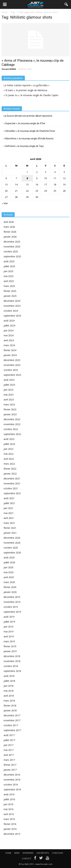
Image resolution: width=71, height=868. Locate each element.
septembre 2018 (12, 671)
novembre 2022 (12, 424)
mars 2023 (9, 404)
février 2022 (10, 469)
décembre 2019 (12, 597)
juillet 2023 (9, 385)
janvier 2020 (10, 592)
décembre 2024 (12, 301)
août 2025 (9, 261)
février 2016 (10, 824)
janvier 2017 (10, 770)
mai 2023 (9, 395)
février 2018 (10, 706)
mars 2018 (9, 701)
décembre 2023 (12, 360)
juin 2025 (8, 271)
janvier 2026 (10, 237)
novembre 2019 (12, 602)
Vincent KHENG (9, 69)
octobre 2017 (11, 725)
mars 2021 (9, 523)
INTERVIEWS (28, 853)
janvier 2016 (10, 829)
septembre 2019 (12, 612)
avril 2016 (9, 814)
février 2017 (10, 765)
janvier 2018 (10, 710)
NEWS (17, 853)
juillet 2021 (9, 503)
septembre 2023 (12, 375)
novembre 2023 (12, 365)
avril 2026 (9, 222)
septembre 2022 (12, 434)
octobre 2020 (11, 548)
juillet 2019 (9, 622)
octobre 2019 (11, 607)
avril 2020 (9, 577)
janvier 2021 (10, 533)
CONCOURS (57, 853)
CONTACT (27, 859)
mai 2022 (9, 454)
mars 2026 (9, 227)
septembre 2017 (12, 730)
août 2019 (9, 617)
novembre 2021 (12, 483)
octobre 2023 (11, 370)
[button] (66, 4)
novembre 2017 (12, 720)
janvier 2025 (10, 296)
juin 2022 (8, 449)
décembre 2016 (12, 775)
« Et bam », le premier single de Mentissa (25, 90)
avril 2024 (9, 340)
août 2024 (9, 321)
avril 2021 (9, 518)
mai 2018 (9, 691)
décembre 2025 (12, 242)
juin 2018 (8, 686)
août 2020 (9, 557)
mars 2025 (9, 286)
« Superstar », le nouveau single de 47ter (24, 123)
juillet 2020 (9, 562)
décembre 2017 (12, 715)
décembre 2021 (12, 479)
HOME (8, 853)
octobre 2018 (11, 666)
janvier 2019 (10, 651)
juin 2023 (8, 390)
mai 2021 (9, 513)
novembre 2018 (12, 661)
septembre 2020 (12, 553)
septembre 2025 (12, 256)
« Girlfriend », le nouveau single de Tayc (24, 146)
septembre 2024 (12, 316)
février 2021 (10, 528)
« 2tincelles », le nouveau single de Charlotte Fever (29, 131)
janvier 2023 (10, 414)
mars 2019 (9, 641)
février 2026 (10, 232)
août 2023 (9, 380)
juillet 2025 (9, 266)
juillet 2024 (9, 325)
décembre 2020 (12, 538)
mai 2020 (9, 572)
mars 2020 (9, 582)
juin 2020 (8, 567)
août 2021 (9, 498)
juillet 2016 (9, 799)
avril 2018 (9, 696)
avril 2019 (9, 636)
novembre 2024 (12, 306)
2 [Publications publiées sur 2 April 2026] (37, 172)
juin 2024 (8, 330)
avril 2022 (9, 459)
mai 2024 (9, 335)
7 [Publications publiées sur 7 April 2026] (16, 178)
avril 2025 (9, 281)
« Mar (5, 203)
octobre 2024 (11, 311)
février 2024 (10, 350)
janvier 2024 (10, 355)
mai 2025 (9, 276)
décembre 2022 (12, 419)
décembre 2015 (12, 834)
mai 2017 (9, 750)
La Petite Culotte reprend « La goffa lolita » (26, 85)
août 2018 (9, 676)
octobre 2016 (11, 785)
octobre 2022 (11, 429)
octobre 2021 (11, 488)
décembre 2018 (12, 656)
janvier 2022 (10, 474)
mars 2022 (9, 464)
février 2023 (10, 409)
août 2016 (9, 794)
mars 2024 (9, 345)
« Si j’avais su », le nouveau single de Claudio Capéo (31, 95)
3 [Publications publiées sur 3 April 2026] (46, 172)
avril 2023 (9, 400)
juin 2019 (8, 627)
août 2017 (9, 735)
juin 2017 (8, 745)
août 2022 (9, 439)
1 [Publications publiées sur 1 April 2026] (27, 172)
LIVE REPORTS (43, 853)
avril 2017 (9, 755)
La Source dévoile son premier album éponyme (28, 116)
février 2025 (10, 291)
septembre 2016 (12, 789)
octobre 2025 (11, 251)
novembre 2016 (12, 780)
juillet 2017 (9, 740)
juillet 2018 (9, 681)
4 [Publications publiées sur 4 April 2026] (55, 172)
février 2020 (10, 587)
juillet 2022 (9, 444)
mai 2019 (9, 632)
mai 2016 (9, 809)
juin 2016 (8, 804)
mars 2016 (9, 819)
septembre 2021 (12, 493)
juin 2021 (8, 508)
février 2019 (10, 646)
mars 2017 (9, 760)
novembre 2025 (12, 247)
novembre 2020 (12, 543)
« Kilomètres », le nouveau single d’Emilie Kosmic (29, 139)
